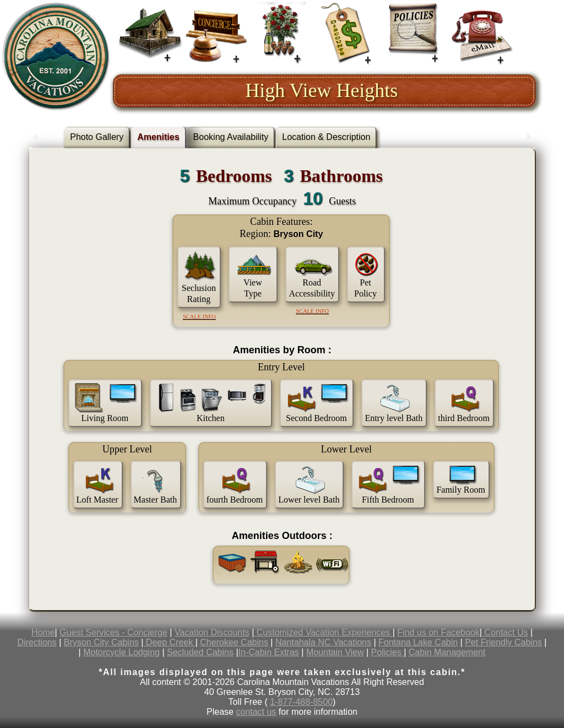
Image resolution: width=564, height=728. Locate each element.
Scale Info (199, 317)
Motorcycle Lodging (121, 652)
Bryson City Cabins (101, 642)
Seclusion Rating (199, 293)
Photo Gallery (97, 137)
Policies (388, 652)
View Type (253, 288)
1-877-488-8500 (301, 702)
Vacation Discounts (212, 632)
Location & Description (326, 137)
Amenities (158, 137)
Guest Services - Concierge (113, 632)
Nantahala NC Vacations (323, 642)
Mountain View (335, 652)
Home (43, 632)
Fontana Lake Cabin (418, 642)
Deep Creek (169, 642)
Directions (37, 642)
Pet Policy (365, 288)
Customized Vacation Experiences (323, 632)
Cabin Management (447, 652)
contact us (256, 712)
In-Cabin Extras (269, 652)
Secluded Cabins (200, 652)
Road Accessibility (312, 288)
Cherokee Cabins (234, 642)
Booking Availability (231, 137)
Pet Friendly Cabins (503, 642)
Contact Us (505, 632)
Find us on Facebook (438, 632)
